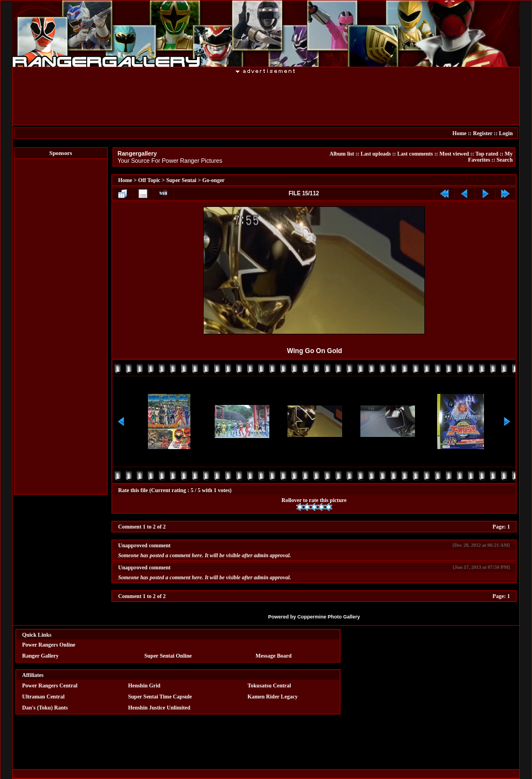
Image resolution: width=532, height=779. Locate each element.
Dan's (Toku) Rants (45, 708)
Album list (342, 154)
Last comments (415, 154)
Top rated (487, 154)
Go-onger (214, 180)
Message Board (273, 656)
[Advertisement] (266, 99)
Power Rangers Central (50, 685)
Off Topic (149, 180)
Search (505, 160)
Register (483, 133)
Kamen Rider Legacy (273, 697)
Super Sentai (181, 180)
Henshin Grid (144, 685)
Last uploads (376, 154)
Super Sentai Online (168, 656)
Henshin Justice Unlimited (159, 708)
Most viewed (454, 154)
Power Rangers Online (49, 645)
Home (460, 133)
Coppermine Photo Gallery (329, 617)
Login (506, 133)
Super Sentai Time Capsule (160, 697)
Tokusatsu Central (270, 685)
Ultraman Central (43, 697)
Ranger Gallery (40, 656)
